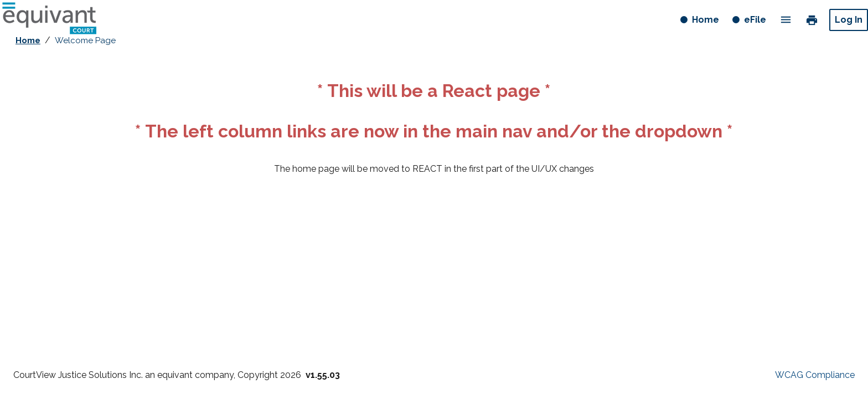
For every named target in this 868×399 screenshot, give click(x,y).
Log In (849, 20)
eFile (755, 20)
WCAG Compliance (815, 375)
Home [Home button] (707, 21)
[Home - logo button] (49, 20)
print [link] (812, 19)
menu (786, 20)
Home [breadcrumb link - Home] (28, 40)
